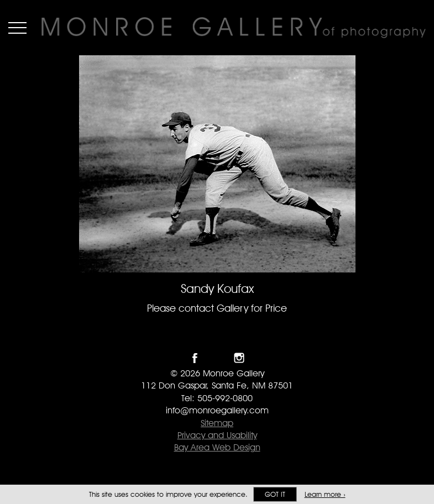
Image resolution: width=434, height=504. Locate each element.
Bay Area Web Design (217, 447)
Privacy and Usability (217, 435)
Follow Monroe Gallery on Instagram (239, 358)
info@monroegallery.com (217, 410)
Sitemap (217, 423)
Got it (275, 494)
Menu (17, 28)
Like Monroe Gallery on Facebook (195, 358)
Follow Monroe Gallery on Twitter (217, 358)
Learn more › (325, 494)
